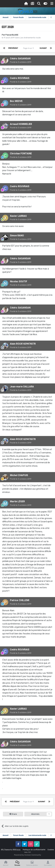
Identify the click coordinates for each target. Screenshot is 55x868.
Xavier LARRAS (18, 216)
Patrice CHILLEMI (20, 600)
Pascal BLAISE (12, 35)
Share (13, 814)
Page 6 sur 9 (29, 48)
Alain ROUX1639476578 (23, 344)
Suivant (43, 48)
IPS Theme (5, 850)
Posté (21, 62)
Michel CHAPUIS (19, 475)
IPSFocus (17, 850)
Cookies (51, 850)
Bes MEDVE (16, 101)
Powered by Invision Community (28, 855)
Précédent (13, 48)
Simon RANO (17, 236)
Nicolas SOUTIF (19, 281)
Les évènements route (30, 38)
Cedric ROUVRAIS (20, 78)
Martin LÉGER (17, 501)
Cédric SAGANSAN (20, 59)
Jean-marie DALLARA (22, 387)
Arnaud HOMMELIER (21, 124)
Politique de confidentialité (34, 850)
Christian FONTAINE (21, 154)
